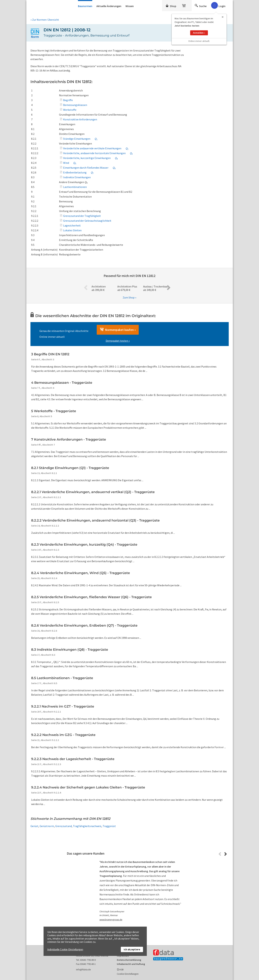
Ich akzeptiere (132, 949)
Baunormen (85, 6)
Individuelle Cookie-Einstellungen (65, 949)
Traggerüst (109, 826)
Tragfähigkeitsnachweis (87, 826)
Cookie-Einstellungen (128, 974)
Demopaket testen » (118, 341)
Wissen (130, 6)
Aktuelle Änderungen (109, 6)
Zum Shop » (129, 297)
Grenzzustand (64, 826)
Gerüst (34, 826)
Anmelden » (199, 33)
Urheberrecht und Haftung (131, 964)
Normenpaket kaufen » (118, 330)
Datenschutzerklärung (129, 960)
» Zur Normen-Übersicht (45, 20)
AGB (121, 969)
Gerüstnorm (47, 826)
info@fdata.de (83, 969)
